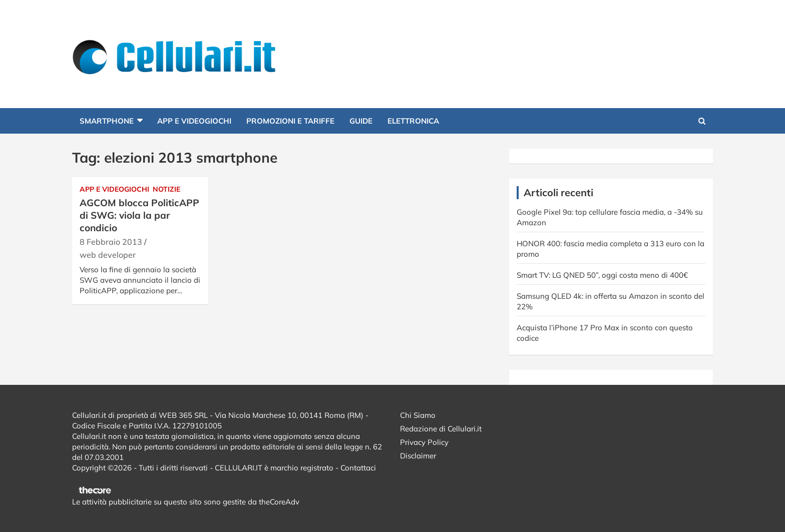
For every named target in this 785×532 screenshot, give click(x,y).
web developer (108, 255)
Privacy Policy (424, 442)
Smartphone (107, 121)
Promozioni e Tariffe (290, 121)
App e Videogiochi (194, 121)
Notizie (166, 189)
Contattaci (358, 468)
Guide (361, 121)
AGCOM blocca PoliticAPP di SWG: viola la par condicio (139, 215)
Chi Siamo (418, 415)
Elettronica (413, 121)
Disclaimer (418, 456)
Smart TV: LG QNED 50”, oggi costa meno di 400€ (602, 275)
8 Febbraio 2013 (111, 242)
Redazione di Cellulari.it (441, 429)
